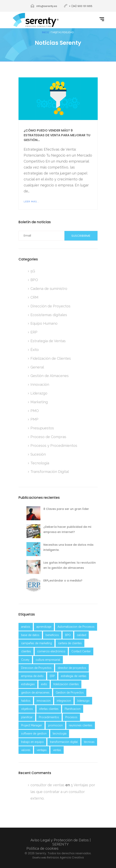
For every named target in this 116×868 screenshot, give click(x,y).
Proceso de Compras (48, 437)
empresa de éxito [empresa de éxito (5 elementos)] (32, 676)
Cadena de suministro (49, 289)
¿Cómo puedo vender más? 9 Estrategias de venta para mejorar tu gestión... (57, 135)
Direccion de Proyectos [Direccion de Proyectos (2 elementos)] (36, 668)
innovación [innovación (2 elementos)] (44, 701)
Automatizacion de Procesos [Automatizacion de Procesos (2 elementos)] (76, 627)
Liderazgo (39, 393)
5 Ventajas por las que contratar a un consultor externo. (63, 792)
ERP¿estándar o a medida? (63, 581)
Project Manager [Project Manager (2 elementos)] (32, 725)
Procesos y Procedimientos (54, 446)
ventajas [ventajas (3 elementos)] (42, 750)
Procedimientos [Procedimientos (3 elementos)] (49, 717)
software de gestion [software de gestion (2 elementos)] (34, 734)
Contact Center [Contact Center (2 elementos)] (81, 651)
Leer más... (31, 202)
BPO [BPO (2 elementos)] (68, 635)
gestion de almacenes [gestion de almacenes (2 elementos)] (35, 693)
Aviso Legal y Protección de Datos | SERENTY (61, 842)
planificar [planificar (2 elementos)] (27, 717)
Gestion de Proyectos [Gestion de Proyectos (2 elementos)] (70, 693)
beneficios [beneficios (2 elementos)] (52, 635)
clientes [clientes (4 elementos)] (26, 651)
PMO (35, 411)
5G (33, 271)
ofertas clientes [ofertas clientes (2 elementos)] (49, 709)
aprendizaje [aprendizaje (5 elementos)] (44, 627)
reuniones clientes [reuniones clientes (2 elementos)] (81, 725)
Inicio (46, 32)
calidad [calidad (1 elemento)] (81, 635)
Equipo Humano (44, 323)
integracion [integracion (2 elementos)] (64, 701)
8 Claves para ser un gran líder (66, 509)
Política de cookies (42, 848)
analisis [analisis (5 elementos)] (26, 627)
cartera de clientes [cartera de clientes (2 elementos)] (70, 643)
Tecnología (40, 463)
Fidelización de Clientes (51, 358)
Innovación (40, 384)
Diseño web (39, 858)
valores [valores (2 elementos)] (26, 750)
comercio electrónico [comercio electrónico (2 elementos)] (51, 651)
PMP (34, 419)
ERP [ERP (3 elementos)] (52, 676)
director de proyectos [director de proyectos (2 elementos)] (72, 668)
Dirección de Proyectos (50, 306)
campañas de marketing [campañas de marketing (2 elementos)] (37, 643)
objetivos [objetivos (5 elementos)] (27, 709)
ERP (34, 332)
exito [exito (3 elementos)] (44, 684)
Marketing (39, 402)
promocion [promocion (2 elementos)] (55, 725)
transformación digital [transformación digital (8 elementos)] (64, 742)
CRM (34, 297)
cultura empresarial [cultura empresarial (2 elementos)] (48, 660)
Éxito (35, 350)
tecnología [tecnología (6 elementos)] (60, 734)
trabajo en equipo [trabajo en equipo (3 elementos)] (32, 742)
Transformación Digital (50, 472)
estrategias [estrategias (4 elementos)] (28, 684)
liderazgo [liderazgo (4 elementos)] (83, 701)
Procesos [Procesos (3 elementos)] (71, 717)
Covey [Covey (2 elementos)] (25, 660)
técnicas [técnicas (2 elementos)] (89, 742)
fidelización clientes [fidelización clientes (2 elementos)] (66, 684)
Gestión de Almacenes (50, 376)
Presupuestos (42, 428)
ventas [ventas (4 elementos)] (57, 750)
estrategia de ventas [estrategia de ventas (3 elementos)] (74, 676)
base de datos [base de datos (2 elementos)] (30, 635)
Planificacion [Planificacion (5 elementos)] (73, 709)
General (37, 367)
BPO (34, 280)
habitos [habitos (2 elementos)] (26, 701)
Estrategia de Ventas (48, 341)
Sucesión (38, 454)
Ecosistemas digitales (49, 315)
